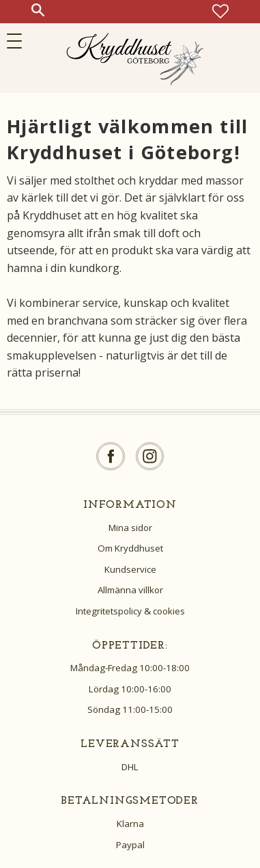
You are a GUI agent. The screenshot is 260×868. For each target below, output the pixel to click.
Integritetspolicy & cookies (130, 611)
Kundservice (130, 569)
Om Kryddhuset (130, 548)
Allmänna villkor (130, 590)
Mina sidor (130, 528)
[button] (19, 41)
